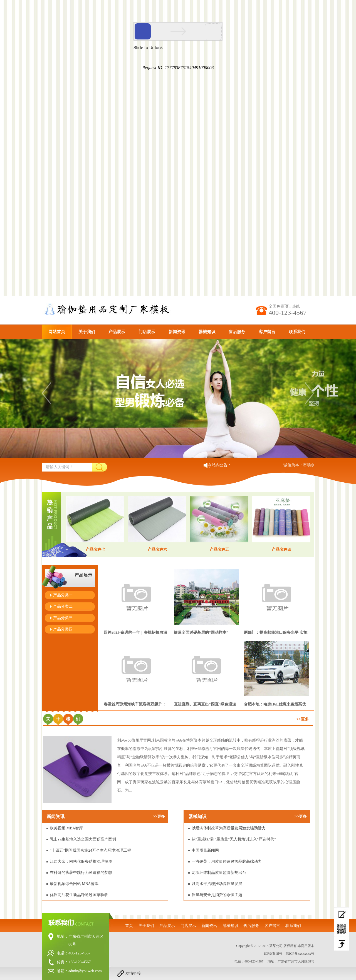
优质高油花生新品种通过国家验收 (79, 895)
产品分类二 (63, 606)
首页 (129, 926)
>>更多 (303, 719)
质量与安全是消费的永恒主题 (217, 895)
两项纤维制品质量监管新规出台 (219, 873)
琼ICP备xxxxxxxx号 (300, 954)
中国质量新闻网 (205, 850)
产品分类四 (63, 629)
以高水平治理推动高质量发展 (217, 884)
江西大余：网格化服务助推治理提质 (81, 861)
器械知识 (207, 332)
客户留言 (267, 332)
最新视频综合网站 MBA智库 (74, 884)
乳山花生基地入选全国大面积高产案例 (83, 839)
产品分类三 (63, 618)
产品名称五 (219, 549)
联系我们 (297, 332)
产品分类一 (63, 595)
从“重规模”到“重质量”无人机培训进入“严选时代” (234, 839)
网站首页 (57, 332)
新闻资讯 (177, 332)
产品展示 (117, 332)
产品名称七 (95, 549)
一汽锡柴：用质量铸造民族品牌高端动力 (227, 861)
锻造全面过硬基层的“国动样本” (201, 633)
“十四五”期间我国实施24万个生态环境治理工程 (90, 850)
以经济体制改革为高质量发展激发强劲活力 (229, 828)
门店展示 (147, 332)
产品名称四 (281, 549)
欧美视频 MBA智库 (66, 828)
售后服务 (237, 332)
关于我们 (87, 332)
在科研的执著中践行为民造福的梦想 (81, 873)
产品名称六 (157, 549)
